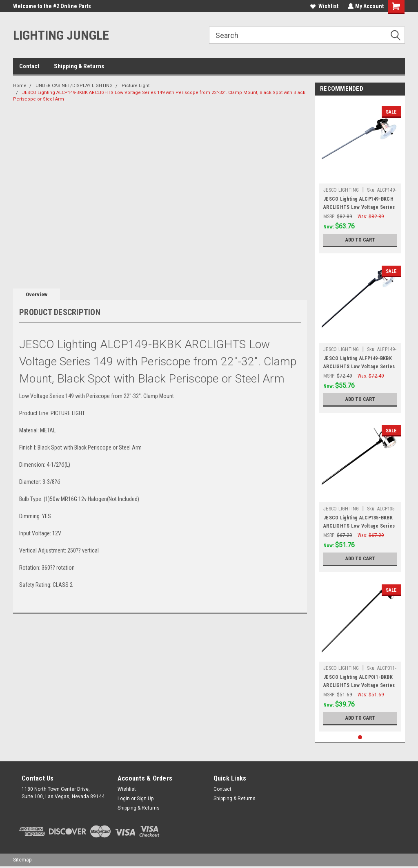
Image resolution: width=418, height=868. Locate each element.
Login (124, 799)
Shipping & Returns (79, 66)
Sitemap (22, 860)
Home (20, 86)
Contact (29, 66)
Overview (37, 294)
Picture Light (136, 86)
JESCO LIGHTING (341, 190)
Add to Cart (360, 240)
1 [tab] (360, 737)
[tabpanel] (360, 177)
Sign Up (145, 799)
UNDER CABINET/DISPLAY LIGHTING (74, 86)
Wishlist (324, 6)
